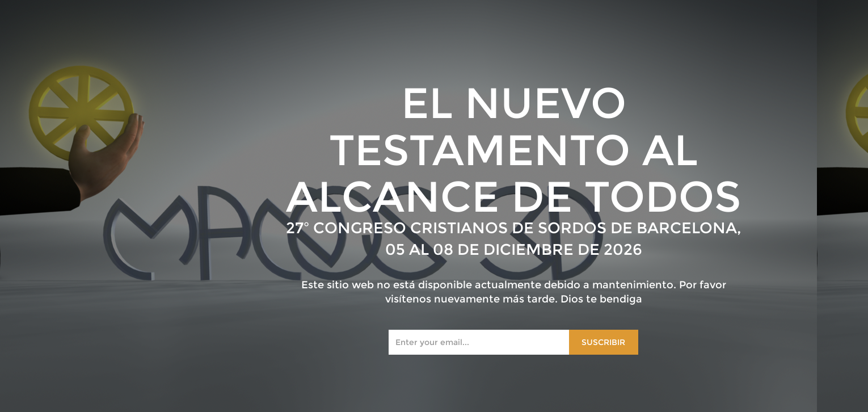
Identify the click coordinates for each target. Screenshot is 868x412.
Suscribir (603, 342)
